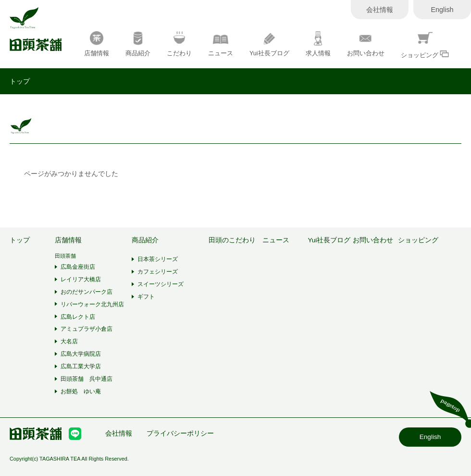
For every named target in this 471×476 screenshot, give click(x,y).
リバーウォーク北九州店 (92, 304)
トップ (20, 81)
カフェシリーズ (158, 272)
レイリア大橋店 (81, 279)
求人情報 (318, 44)
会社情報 (380, 10)
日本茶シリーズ (158, 259)
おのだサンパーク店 (87, 292)
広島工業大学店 (81, 366)
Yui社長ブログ (269, 44)
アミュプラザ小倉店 (87, 329)
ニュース (221, 44)
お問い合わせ (366, 44)
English (442, 10)
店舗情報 (97, 44)
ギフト (146, 297)
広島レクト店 (78, 317)
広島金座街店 (78, 267)
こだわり (179, 44)
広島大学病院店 (81, 354)
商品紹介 (138, 44)
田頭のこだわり (232, 240)
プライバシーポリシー (180, 433)
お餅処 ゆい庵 (81, 391)
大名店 (69, 341)
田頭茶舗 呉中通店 (87, 379)
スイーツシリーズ (161, 284)
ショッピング (425, 45)
